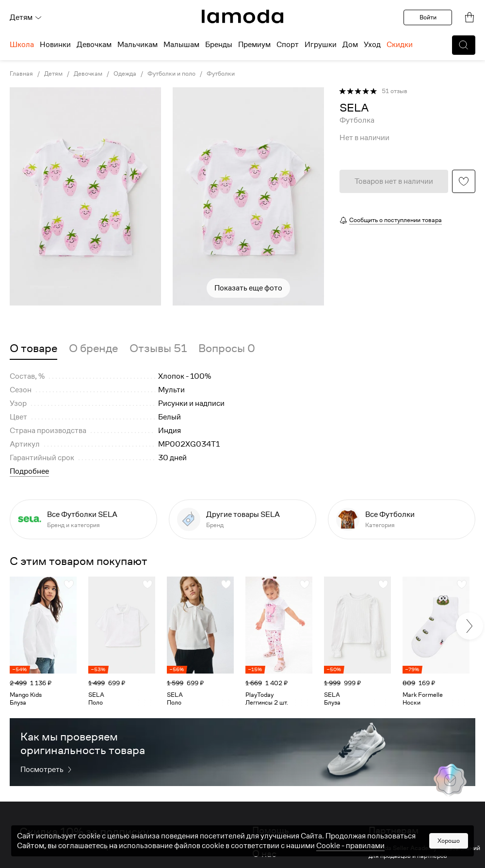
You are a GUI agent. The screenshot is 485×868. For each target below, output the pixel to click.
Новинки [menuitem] (55, 45)
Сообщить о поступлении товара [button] (396, 220)
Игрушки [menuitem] (321, 45)
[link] (242, 16)
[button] (464, 45)
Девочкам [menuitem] (94, 45)
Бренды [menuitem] (219, 45)
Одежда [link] (125, 74)
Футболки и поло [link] (171, 74)
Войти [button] (428, 17)
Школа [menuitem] (22, 45)
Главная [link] (21, 74)
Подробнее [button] (29, 471)
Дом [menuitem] (350, 45)
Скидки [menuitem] (400, 45)
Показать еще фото (248, 288)
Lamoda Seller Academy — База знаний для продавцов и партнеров (424, 852)
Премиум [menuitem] (254, 45)
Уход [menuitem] (372, 45)
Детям (26, 17)
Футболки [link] (221, 74)
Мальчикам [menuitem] (137, 45)
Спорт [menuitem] (288, 45)
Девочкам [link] (88, 74)
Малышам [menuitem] (181, 45)
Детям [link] (53, 74)
